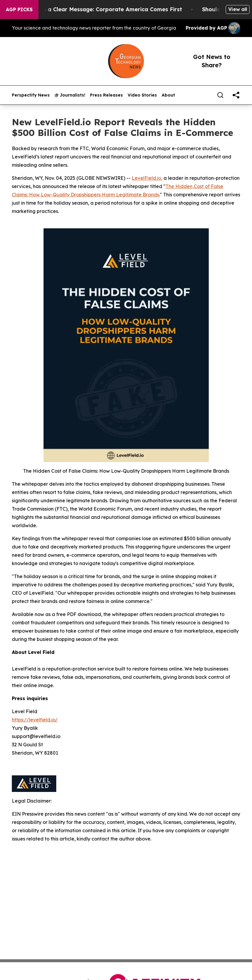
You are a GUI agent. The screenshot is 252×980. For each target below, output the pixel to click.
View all (238, 9)
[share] (236, 95)
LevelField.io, (147, 178)
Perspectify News (31, 95)
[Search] (220, 95)
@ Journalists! (70, 95)
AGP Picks (19, 9)
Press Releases (106, 95)
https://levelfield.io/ (35, 720)
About (168, 95)
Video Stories (142, 95)
